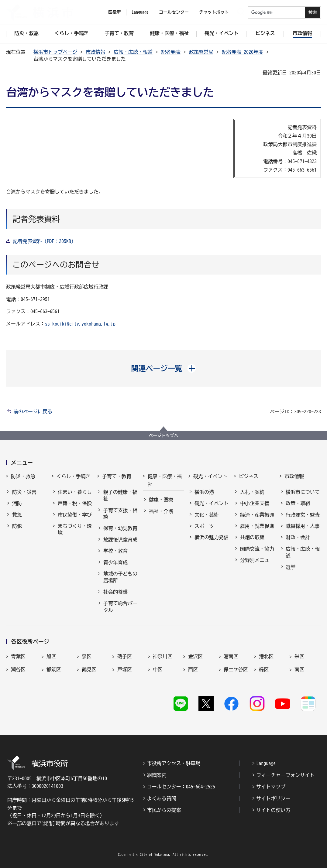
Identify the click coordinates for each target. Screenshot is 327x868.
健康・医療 (161, 500)
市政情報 (95, 52)
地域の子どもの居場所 (120, 577)
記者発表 (171, 52)
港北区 (266, 656)
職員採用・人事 (303, 526)
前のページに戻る (33, 412)
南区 (299, 669)
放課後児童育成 (120, 540)
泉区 (87, 656)
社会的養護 (115, 592)
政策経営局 (201, 52)
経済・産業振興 (257, 515)
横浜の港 (204, 492)
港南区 (231, 656)
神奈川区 (163, 656)
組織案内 (157, 775)
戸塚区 (125, 669)
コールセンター (174, 12)
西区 (193, 669)
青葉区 (18, 656)
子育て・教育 (117, 476)
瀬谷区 (18, 669)
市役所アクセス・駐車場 (174, 763)
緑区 (264, 669)
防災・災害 (24, 492)
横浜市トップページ (55, 52)
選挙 (291, 567)
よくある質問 (162, 798)
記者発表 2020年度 (243, 52)
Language (266, 763)
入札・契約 (252, 492)
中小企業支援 (255, 503)
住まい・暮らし (75, 492)
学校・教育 (115, 551)
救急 (17, 515)
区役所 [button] (115, 12)
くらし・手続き (74, 476)
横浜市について (303, 492)
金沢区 (195, 656)
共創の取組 (252, 537)
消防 (17, 503)
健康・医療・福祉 (165, 480)
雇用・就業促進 (257, 526)
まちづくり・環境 (75, 529)
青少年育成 (115, 562)
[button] (164, 368)
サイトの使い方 (273, 810)
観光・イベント (210, 476)
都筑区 (54, 669)
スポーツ (204, 526)
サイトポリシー (273, 798)
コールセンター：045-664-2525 (181, 787)
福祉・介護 (161, 511)
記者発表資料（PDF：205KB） (44, 241)
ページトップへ (163, 436)
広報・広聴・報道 (133, 52)
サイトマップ (271, 787)
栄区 (299, 656)
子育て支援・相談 (120, 514)
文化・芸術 (207, 515)
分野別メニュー (257, 560)
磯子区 (125, 656)
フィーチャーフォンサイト (285, 775)
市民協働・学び (75, 515)
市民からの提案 (164, 810)
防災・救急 (23, 476)
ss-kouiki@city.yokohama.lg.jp (80, 324)
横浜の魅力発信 (212, 537)
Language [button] (140, 12)
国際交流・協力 (257, 549)
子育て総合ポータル (120, 607)
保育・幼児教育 (120, 528)
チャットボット (214, 12)
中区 (158, 669)
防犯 (17, 526)
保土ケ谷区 (236, 669)
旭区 (51, 656)
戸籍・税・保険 (75, 503)
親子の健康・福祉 (120, 495)
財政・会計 (298, 537)
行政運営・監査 (303, 515)
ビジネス (249, 476)
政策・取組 (298, 503)
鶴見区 (89, 669)
